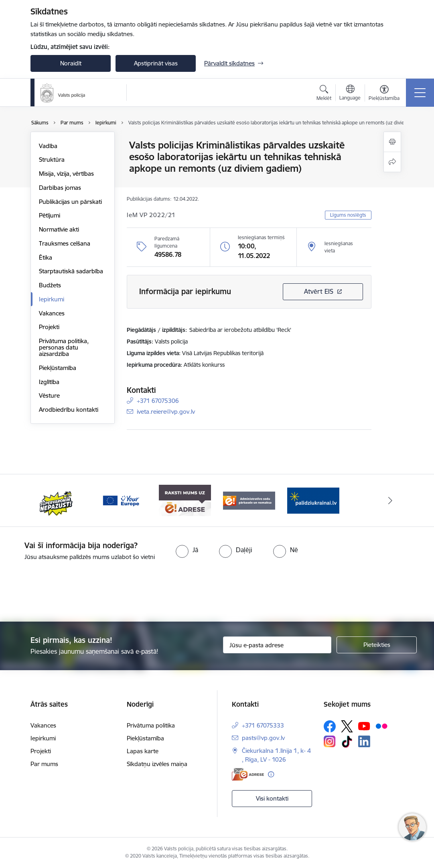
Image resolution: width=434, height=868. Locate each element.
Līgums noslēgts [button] (348, 215)
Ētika (46, 257)
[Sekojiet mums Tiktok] (347, 742)
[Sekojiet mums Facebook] (330, 726)
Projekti (49, 327)
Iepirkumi (52, 299)
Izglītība (49, 382)
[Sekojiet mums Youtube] (364, 726)
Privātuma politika (151, 725)
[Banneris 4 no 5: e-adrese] (185, 500)
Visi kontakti (272, 798)
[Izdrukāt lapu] (392, 142)
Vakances (52, 313)
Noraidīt (71, 63)
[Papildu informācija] (271, 774)
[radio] (187, 550)
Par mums (44, 764)
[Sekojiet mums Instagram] (330, 741)
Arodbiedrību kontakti (69, 410)
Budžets (50, 285)
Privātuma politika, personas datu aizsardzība (64, 347)
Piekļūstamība (58, 368)
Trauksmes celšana (65, 243)
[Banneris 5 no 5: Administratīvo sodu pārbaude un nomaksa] (249, 500)
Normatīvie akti (59, 229)
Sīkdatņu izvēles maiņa (157, 764)
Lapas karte (143, 751)
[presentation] (217, 592)
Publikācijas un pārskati (70, 202)
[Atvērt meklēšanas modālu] (324, 94)
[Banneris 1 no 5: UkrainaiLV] (313, 500)
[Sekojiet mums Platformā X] (347, 726)
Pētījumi (50, 215)
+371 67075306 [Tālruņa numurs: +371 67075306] (158, 401)
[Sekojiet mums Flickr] (381, 726)
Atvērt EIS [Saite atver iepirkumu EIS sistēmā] (319, 291)
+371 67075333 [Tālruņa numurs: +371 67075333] (263, 725)
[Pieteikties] (377, 645)
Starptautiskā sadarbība (71, 271)
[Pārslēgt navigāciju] (420, 93)
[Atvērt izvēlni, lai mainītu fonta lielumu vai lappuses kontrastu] (384, 94)
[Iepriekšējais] (44, 500)
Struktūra (52, 160)
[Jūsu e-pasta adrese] (277, 645)
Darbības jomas (60, 188)
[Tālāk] (390, 500)
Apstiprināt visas (156, 63)
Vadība (48, 146)
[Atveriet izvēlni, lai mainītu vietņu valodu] (350, 94)
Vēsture (49, 395)
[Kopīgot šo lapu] (392, 162)
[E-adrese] (248, 774)
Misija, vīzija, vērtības (66, 174)
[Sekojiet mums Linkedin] (364, 742)
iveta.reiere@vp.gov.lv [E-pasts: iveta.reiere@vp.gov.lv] (166, 412)
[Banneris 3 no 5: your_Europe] (121, 500)
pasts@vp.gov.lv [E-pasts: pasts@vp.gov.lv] (263, 738)
